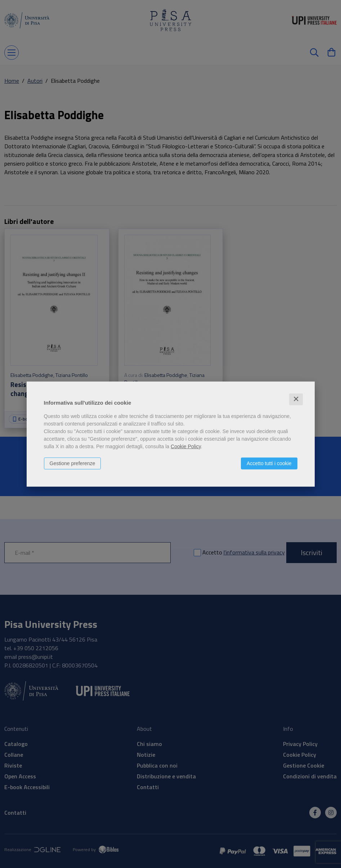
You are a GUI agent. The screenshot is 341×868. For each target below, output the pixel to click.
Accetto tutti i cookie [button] (269, 463)
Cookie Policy (186, 446)
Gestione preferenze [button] (73, 463)
